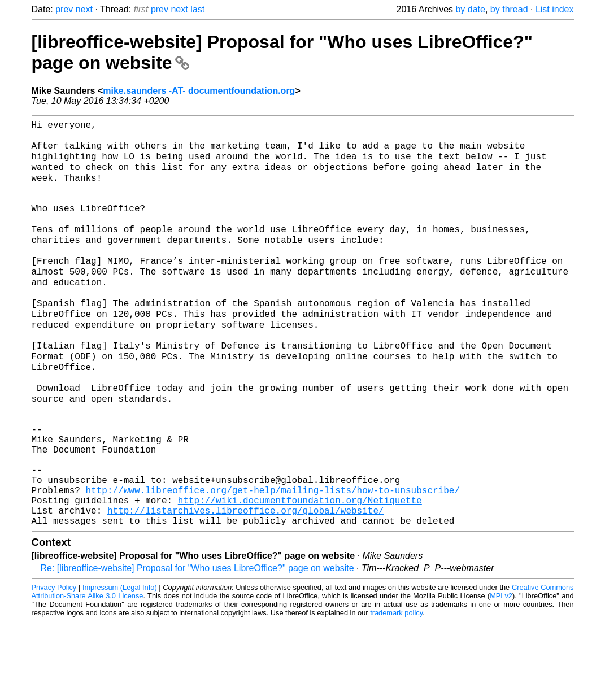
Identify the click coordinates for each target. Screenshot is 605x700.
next (84, 9)
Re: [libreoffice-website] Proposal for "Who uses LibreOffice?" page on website (197, 647)
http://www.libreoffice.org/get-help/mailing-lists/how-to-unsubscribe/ (273, 562)
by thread (509, 9)
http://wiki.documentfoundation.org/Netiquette (300, 574)
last (197, 9)
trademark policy (396, 691)
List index (555, 9)
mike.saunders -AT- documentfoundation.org (199, 91)
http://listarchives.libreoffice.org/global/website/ (246, 586)
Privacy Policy (54, 666)
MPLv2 (501, 674)
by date (470, 9)
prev (64, 9)
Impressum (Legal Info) (120, 666)
